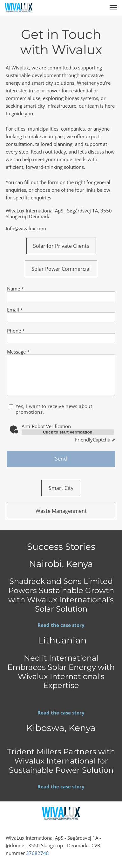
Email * (15, 310)
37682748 (37, 853)
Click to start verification (68, 432)
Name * (15, 289)
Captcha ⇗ (95, 440)
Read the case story (61, 625)
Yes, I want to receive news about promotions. (54, 409)
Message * (18, 352)
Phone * (16, 331)
